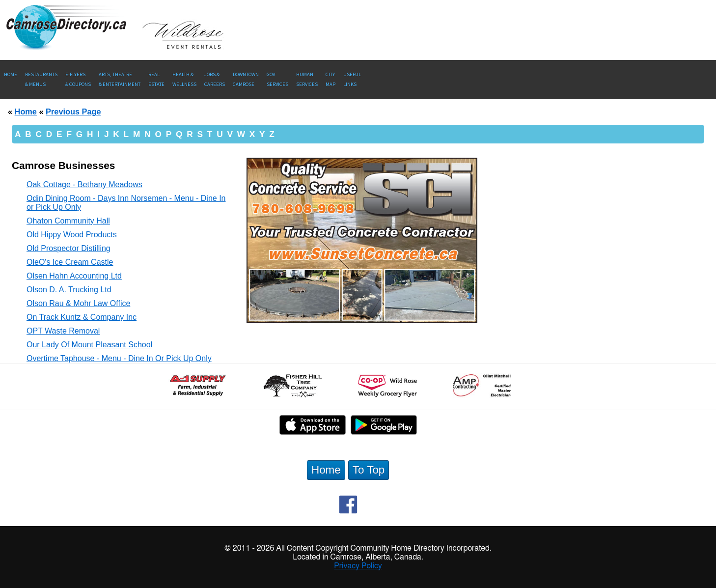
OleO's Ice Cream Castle (70, 262)
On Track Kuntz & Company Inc (82, 317)
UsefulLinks (352, 79)
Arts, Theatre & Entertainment (120, 79)
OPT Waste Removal (63, 331)
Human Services (307, 79)
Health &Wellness (184, 79)
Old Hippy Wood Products (72, 235)
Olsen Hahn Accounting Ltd (74, 276)
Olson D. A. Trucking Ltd (69, 290)
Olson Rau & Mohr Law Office (78, 303)
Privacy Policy (358, 566)
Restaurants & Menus (41, 79)
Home (11, 74)
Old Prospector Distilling (69, 248)
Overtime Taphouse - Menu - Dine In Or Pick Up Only (119, 358)
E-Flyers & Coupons (78, 79)
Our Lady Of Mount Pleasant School (89, 345)
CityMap (330, 79)
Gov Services (277, 79)
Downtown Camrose (246, 79)
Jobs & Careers (215, 79)
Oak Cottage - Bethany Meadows (84, 184)
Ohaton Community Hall (68, 221)
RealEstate (156, 79)
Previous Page (73, 112)
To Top (369, 470)
